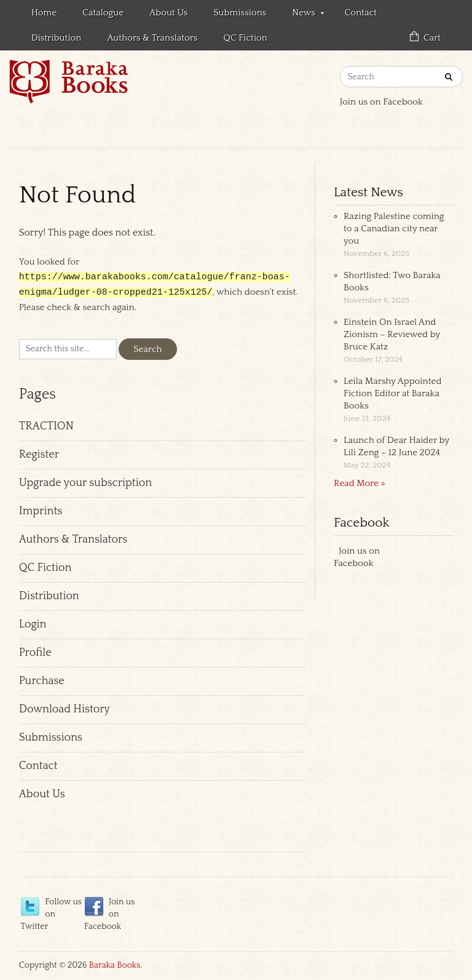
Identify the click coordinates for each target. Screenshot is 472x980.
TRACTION (46, 428)
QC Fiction (246, 38)
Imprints (41, 512)
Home (44, 13)
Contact (361, 13)
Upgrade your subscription (85, 484)
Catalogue (103, 13)
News (301, 15)
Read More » (360, 483)
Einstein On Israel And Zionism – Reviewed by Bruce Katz (392, 334)
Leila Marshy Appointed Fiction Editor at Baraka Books (392, 393)
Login (33, 626)
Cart (432, 38)
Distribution (57, 38)
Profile (35, 654)
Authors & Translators (152, 38)
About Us (168, 13)
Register (39, 456)
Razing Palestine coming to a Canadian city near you (394, 229)
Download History (65, 711)
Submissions (240, 13)
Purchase (42, 682)
